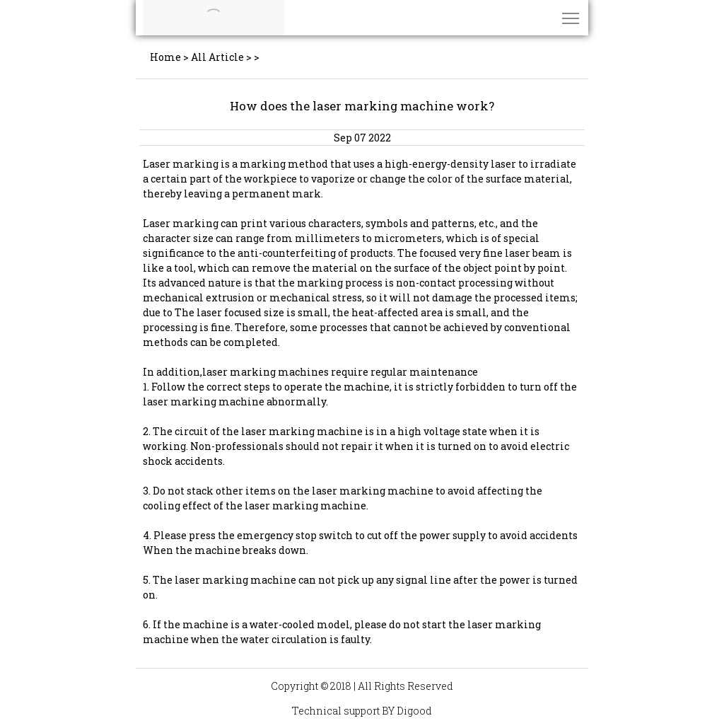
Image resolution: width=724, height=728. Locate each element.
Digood (414, 711)
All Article (217, 57)
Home (165, 57)
